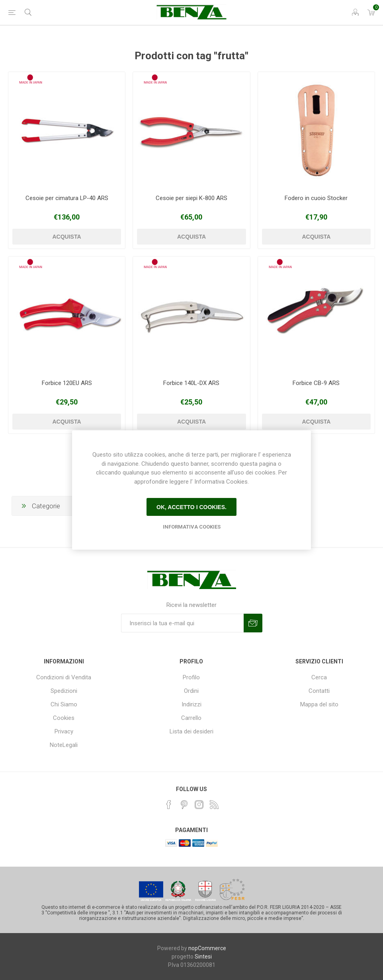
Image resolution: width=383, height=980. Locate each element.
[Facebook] (169, 805)
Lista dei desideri (191, 731)
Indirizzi (191, 704)
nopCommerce (207, 948)
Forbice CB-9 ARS (316, 383)
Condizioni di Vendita (64, 677)
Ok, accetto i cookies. (191, 507)
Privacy (64, 731)
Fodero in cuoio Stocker (316, 198)
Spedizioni (64, 691)
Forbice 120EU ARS (67, 383)
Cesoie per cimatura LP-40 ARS (67, 198)
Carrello (191, 718)
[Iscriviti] (182, 623)
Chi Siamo (64, 704)
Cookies (64, 718)
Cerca (319, 677)
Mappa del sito (319, 704)
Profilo (191, 677)
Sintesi (203, 957)
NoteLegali (64, 745)
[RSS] (214, 805)
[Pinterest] (184, 805)
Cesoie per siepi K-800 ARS (191, 198)
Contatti (319, 691)
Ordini (191, 691)
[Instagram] (199, 805)
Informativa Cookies (192, 527)
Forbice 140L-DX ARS (191, 383)
